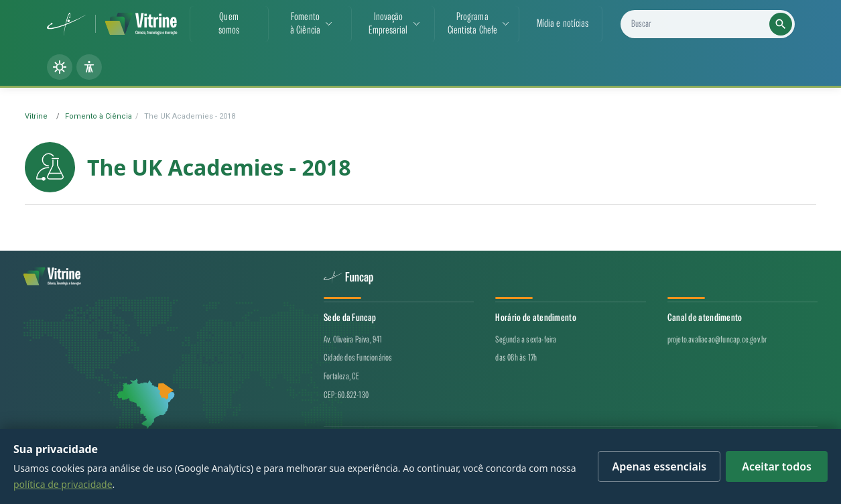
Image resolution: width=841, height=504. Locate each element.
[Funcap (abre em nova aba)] (67, 24)
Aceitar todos (777, 466)
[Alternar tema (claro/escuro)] (60, 67)
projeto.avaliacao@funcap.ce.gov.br (717, 339)
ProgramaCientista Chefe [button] (473, 24)
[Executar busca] (781, 24)
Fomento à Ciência (99, 116)
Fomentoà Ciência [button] (305, 24)
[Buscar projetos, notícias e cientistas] (713, 24)
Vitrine (36, 116)
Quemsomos (229, 24)
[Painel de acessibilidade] (89, 67)
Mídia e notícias (563, 24)
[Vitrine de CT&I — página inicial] (141, 24)
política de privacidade (63, 484)
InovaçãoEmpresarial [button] (388, 24)
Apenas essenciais (659, 466)
